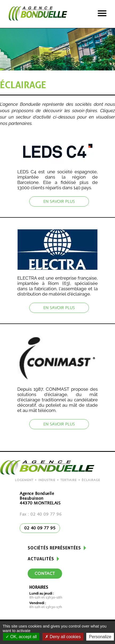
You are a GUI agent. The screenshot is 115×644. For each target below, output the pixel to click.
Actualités (41, 559)
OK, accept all (21, 637)
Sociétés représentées (54, 548)
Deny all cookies (63, 637)
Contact (45, 574)
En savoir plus (59, 202)
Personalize (100, 637)
